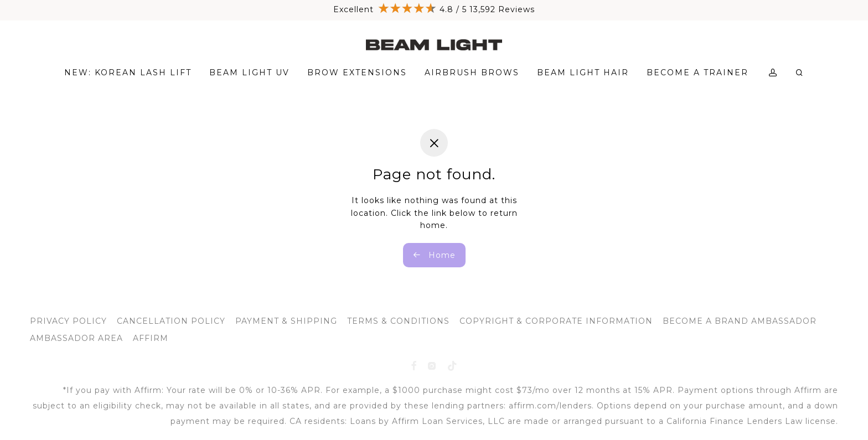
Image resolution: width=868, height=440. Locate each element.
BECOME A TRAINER (697, 73)
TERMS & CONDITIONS (398, 321)
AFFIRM (151, 338)
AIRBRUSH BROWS (472, 73)
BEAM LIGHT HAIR (583, 73)
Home (434, 255)
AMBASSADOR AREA (76, 338)
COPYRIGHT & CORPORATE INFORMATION (556, 321)
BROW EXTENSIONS (357, 73)
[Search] (800, 73)
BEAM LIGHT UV (249, 73)
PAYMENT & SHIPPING (286, 321)
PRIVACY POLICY (68, 321)
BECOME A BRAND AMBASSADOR (740, 321)
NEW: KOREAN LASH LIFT (128, 73)
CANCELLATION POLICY (171, 321)
